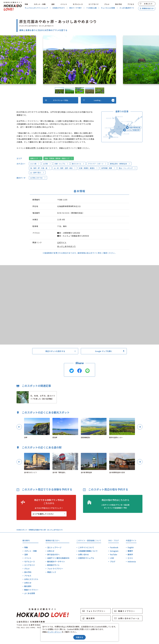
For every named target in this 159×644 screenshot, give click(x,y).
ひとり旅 (35, 164)
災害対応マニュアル (86, 558)
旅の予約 (119, 4)
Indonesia (132, 562)
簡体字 (130, 554)
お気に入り (146, 4)
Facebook (114, 547)
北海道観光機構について (88, 551)
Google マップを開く (110, 351)
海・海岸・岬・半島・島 (40, 168)
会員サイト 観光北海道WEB (58, 558)
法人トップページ (54, 547)
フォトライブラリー (55, 569)
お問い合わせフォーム (127, 618)
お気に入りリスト (31, 579)
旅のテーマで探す (76, 8)
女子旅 (47, 164)
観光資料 (28, 586)
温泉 (53, 4)
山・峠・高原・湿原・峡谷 (65, 168)
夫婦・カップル (61, 164)
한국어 (130, 558)
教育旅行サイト (53, 565)
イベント (64, 4)
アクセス (131, 4)
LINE (112, 558)
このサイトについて (86, 547)
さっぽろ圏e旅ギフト (127, 8)
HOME (19, 530)
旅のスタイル (78, 164)
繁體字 (130, 551)
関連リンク (52, 572)
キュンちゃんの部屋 (108, 8)
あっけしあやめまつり (66, 246)
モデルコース (78, 4)
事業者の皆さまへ (147, 8)
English (131, 547)
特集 (26, 4)
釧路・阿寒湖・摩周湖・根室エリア (59, 158)
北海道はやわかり (59, 8)
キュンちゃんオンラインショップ (36, 8)
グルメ (107, 4)
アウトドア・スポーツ (97, 164)
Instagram (114, 551)
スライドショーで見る (57, 100)
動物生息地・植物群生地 (120, 164)
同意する (79, 637)
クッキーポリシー (55, 632)
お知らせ (28, 583)
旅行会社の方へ (53, 554)
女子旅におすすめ (38, 178)
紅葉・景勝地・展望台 (88, 168)
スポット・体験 (40, 4)
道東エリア (36, 158)
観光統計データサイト (56, 562)
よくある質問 (30, 593)
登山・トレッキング (127, 168)
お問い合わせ (83, 554)
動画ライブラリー (31, 590)
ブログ (113, 562)
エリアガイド (94, 4)
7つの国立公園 (91, 8)
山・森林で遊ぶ (37, 172)
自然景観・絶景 (108, 168)
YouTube (114, 554)
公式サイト (62, 242)
